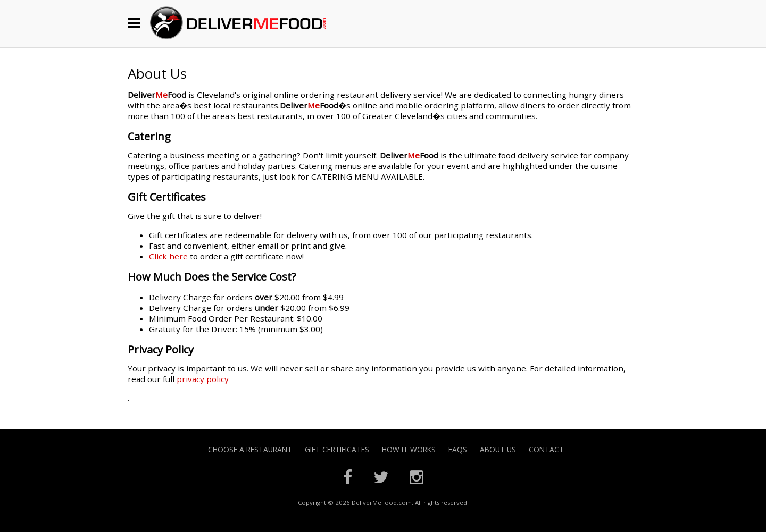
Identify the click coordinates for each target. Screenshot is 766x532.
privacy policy (203, 379)
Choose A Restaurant (250, 449)
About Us (498, 449)
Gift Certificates (337, 449)
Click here (168, 256)
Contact (546, 449)
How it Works (409, 449)
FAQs (458, 449)
